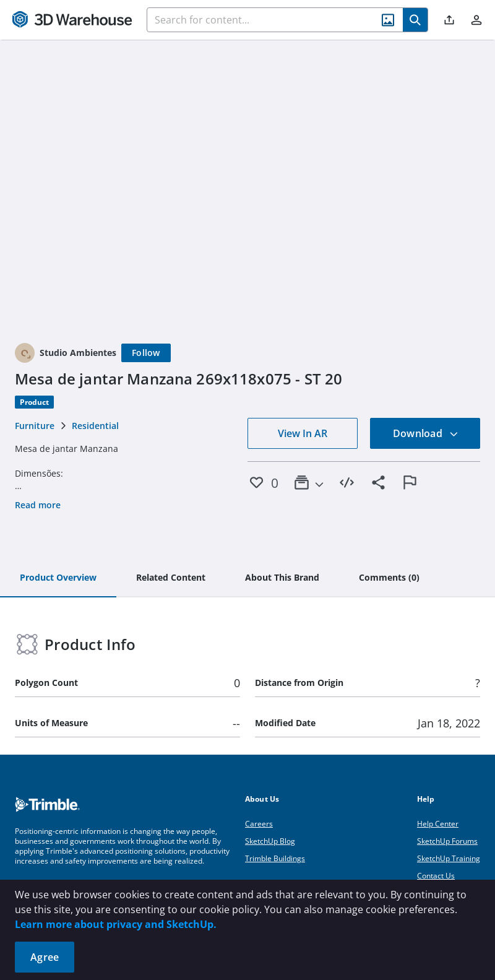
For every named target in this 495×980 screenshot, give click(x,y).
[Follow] (146, 353)
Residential (95, 426)
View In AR (303, 433)
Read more (38, 505)
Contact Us (436, 876)
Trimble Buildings (275, 858)
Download (426, 433)
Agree (45, 957)
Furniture (35, 426)
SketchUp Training (449, 858)
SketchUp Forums (447, 841)
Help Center (438, 824)
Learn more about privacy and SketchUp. (116, 924)
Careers (259, 824)
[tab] (58, 578)
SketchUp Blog (270, 841)
